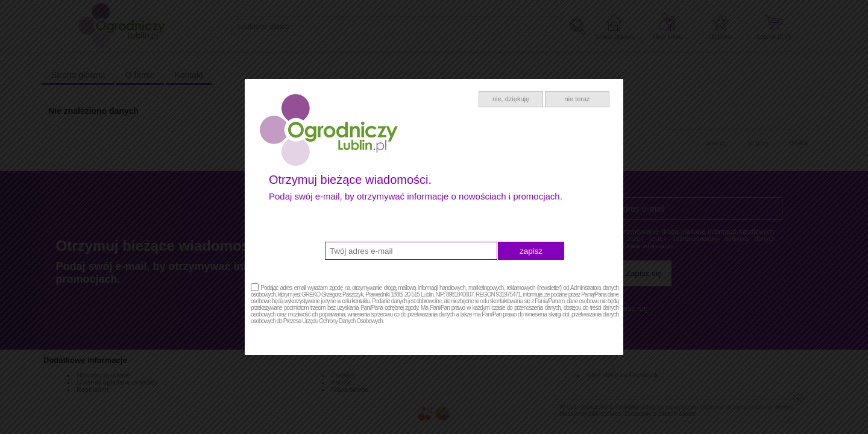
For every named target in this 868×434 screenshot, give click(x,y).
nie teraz (577, 99)
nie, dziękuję (511, 99)
